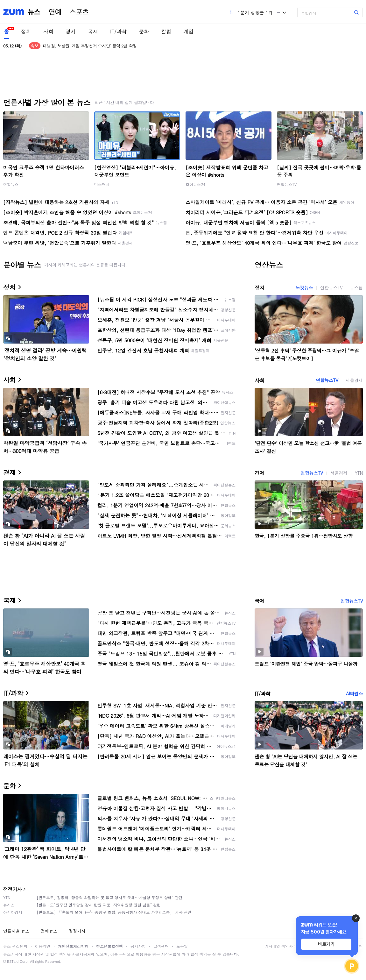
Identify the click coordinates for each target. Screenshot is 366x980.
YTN (359, 473)
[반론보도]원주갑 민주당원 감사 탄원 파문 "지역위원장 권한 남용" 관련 (99, 905)
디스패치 (102, 184)
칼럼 (166, 31)
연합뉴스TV (287, 184)
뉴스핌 (356, 288)
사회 (48, 31)
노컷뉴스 (304, 288)
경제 (71, 31)
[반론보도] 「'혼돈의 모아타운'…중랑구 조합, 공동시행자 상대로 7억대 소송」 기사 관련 (114, 912)
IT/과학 (118, 31)
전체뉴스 (49, 931)
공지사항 (138, 946)
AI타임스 (354, 693)
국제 (93, 31)
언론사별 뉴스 (16, 931)
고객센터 (161, 946)
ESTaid (13, 961)
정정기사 (12, 889)
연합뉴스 (11, 184)
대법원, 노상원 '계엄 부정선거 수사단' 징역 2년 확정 (90, 46)
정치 (26, 31)
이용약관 (43, 946)
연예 (55, 12)
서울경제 (354, 380)
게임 (188, 31)
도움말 (182, 946)
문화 (144, 31)
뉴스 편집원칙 (15, 946)
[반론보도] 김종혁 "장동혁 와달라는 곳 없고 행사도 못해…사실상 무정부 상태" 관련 (109, 897)
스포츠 (79, 12)
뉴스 (34, 12)
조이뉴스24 (195, 184)
